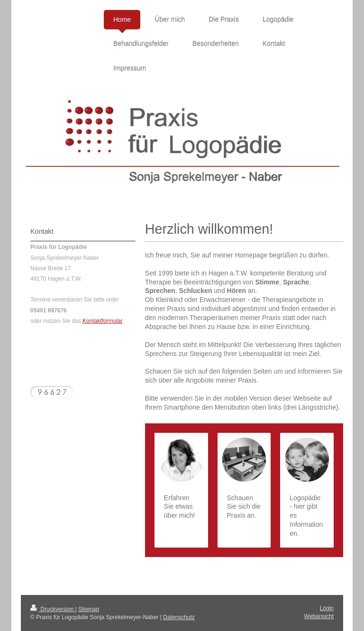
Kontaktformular (102, 321)
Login (327, 608)
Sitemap (89, 609)
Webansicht (319, 616)
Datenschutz (179, 617)
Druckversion (53, 609)
